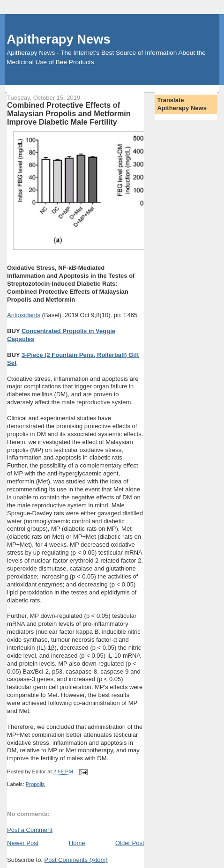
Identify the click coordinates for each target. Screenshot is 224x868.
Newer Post (23, 843)
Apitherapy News (58, 39)
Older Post (130, 843)
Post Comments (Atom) (76, 860)
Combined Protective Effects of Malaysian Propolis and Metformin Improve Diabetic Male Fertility (69, 113)
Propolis (35, 784)
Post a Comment (30, 830)
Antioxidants (24, 315)
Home (77, 843)
